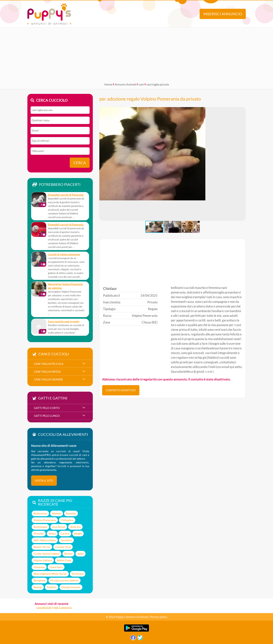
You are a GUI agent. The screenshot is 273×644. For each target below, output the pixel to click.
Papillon (52, 587)
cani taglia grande (48, 379)
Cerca (80, 163)
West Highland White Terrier (50, 574)
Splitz (81, 554)
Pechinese (78, 574)
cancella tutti (44, 607)
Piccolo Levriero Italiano (64, 580)
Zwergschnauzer (71, 587)
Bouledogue (40, 527)
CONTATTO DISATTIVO (121, 390)
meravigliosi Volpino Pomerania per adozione (65, 286)
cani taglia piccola (158, 84)
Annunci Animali (125, 84)
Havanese (39, 567)
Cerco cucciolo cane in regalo (64, 322)
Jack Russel (59, 527)
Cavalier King (63, 547)
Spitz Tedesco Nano (45, 540)
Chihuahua (67, 520)
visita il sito (44, 480)
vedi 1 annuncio (63, 607)
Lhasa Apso (56, 567)
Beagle (78, 533)
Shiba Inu (75, 527)
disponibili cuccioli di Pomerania (66, 195)
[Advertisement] (137, 54)
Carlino (65, 533)
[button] (102, 164)
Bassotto (71, 513)
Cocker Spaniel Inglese (46, 554)
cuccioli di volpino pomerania (64, 254)
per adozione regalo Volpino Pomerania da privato (150, 99)
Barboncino (40, 513)
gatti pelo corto (47, 408)
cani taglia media (47, 372)
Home (108, 84)
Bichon (68, 554)
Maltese (57, 513)
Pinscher (39, 533)
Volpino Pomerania (45, 520)
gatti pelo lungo (47, 416)
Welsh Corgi (64, 560)
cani (141, 84)
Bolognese (40, 580)
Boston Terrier (42, 547)
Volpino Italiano (43, 560)
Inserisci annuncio (223, 14)
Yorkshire (66, 540)
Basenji (38, 587)
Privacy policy (159, 617)
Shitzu (52, 533)
